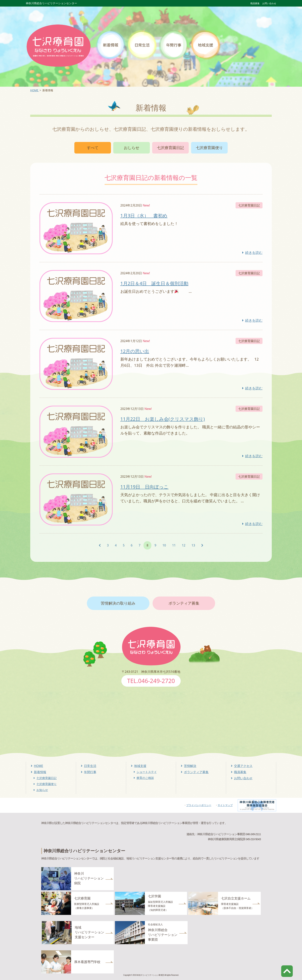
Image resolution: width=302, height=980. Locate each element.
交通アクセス (243, 766)
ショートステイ (147, 772)
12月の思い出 (135, 351)
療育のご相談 (145, 778)
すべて (93, 148)
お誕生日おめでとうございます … (156, 291)
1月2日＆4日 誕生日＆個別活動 (154, 283)
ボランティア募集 (184, 603)
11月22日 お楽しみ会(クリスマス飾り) (163, 419)
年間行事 (90, 772)
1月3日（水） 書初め (144, 215)
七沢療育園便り (209, 148)
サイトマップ (225, 805)
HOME (39, 766)
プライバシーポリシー (199, 805)
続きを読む (254, 253)
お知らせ (42, 790)
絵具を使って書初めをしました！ (149, 224)
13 (193, 545)
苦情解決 (190, 766)
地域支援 (140, 766)
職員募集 (255, 3)
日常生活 (90, 766)
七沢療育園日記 (170, 148)
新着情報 (40, 772)
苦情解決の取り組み (118, 603)
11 (174, 545)
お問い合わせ (269, 3)
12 (184, 545)
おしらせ (132, 148)
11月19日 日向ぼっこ (144, 487)
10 (164, 545)
